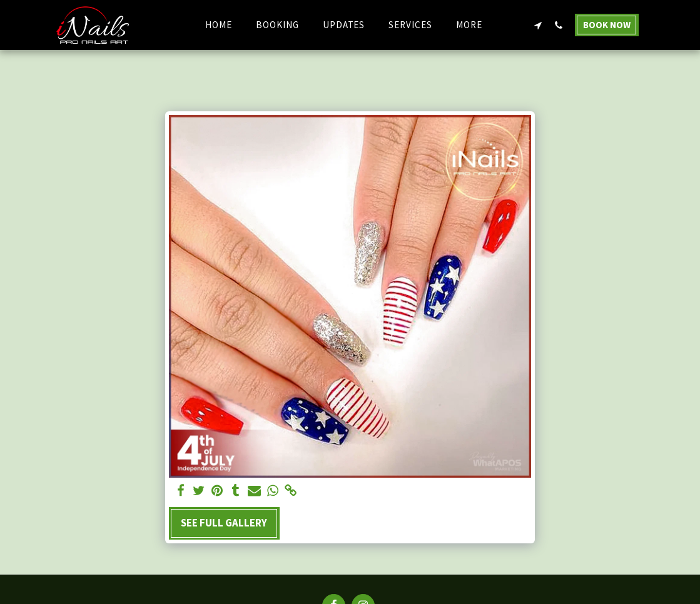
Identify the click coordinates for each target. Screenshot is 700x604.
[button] (538, 25)
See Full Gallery (224, 523)
